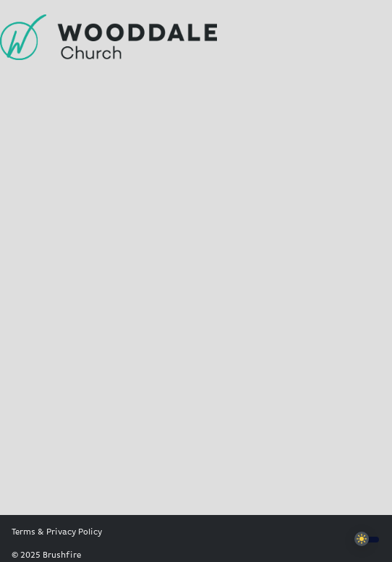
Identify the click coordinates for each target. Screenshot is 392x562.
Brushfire (62, 555)
